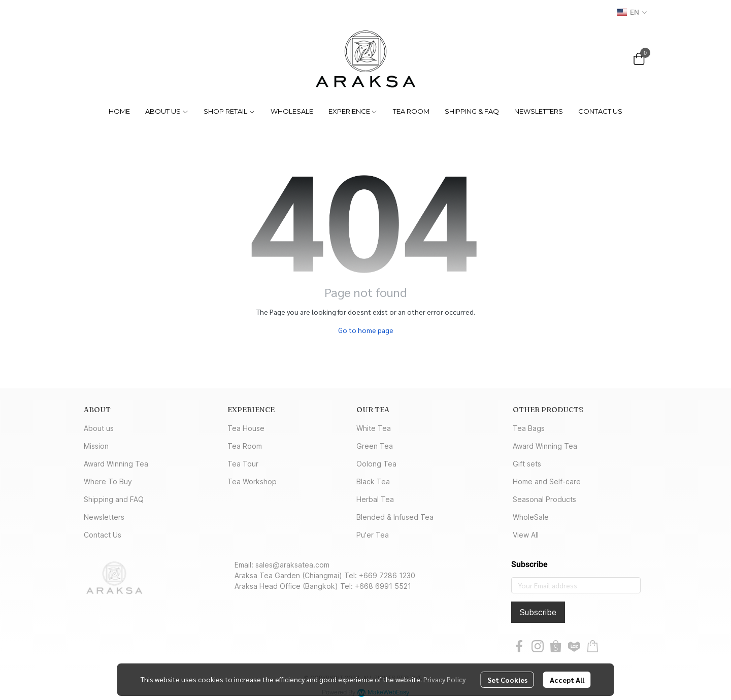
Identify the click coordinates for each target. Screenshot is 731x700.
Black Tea (373, 481)
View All (526, 535)
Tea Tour (243, 464)
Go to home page (366, 330)
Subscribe (538, 612)
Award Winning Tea (116, 464)
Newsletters (104, 517)
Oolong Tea (376, 464)
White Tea (374, 428)
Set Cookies (507, 680)
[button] (632, 12)
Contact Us (103, 535)
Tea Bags (529, 428)
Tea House (246, 428)
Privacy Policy (444, 679)
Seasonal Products (544, 499)
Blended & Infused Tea (395, 517)
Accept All (567, 680)
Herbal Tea (375, 499)
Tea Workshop (252, 481)
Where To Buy (108, 481)
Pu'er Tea (373, 535)
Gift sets (527, 464)
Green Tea (375, 446)
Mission (96, 446)
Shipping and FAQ (114, 499)
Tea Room (245, 446)
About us (99, 428)
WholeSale (531, 517)
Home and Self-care (547, 481)
